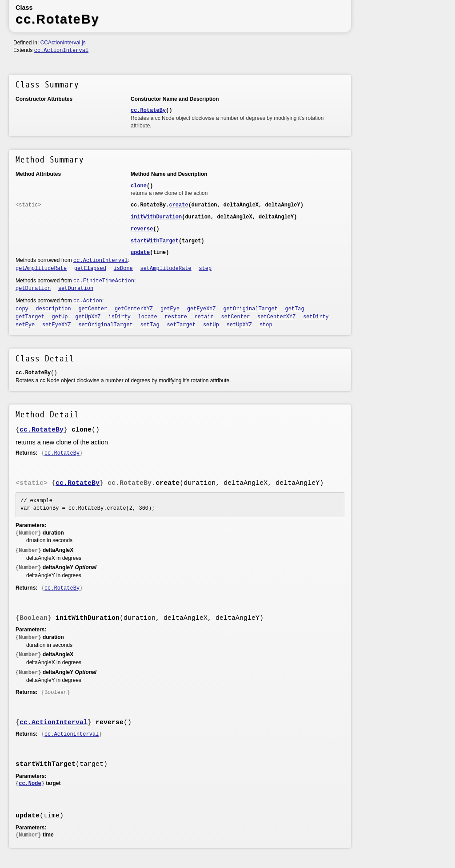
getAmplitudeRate (41, 269)
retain (204, 317)
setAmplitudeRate (166, 269)
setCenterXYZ (276, 317)
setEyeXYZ (57, 325)
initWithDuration (156, 217)
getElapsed (90, 269)
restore (176, 317)
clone (139, 186)
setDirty (316, 317)
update (140, 253)
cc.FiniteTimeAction (104, 281)
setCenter (236, 317)
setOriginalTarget (105, 325)
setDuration (76, 289)
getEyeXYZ (202, 309)
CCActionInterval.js (63, 43)
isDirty (120, 317)
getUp (60, 317)
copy (22, 309)
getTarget (30, 317)
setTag (150, 325)
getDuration (33, 289)
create (178, 205)
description (54, 309)
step (205, 269)
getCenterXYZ (134, 309)
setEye (25, 325)
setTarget (181, 325)
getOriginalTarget (250, 309)
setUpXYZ (239, 325)
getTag (295, 309)
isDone (123, 269)
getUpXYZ (88, 317)
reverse (142, 229)
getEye (170, 309)
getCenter (93, 309)
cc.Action (88, 301)
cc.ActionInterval (61, 51)
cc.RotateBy (148, 111)
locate (148, 317)
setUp (211, 325)
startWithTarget (155, 241)
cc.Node (30, 784)
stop (266, 325)
